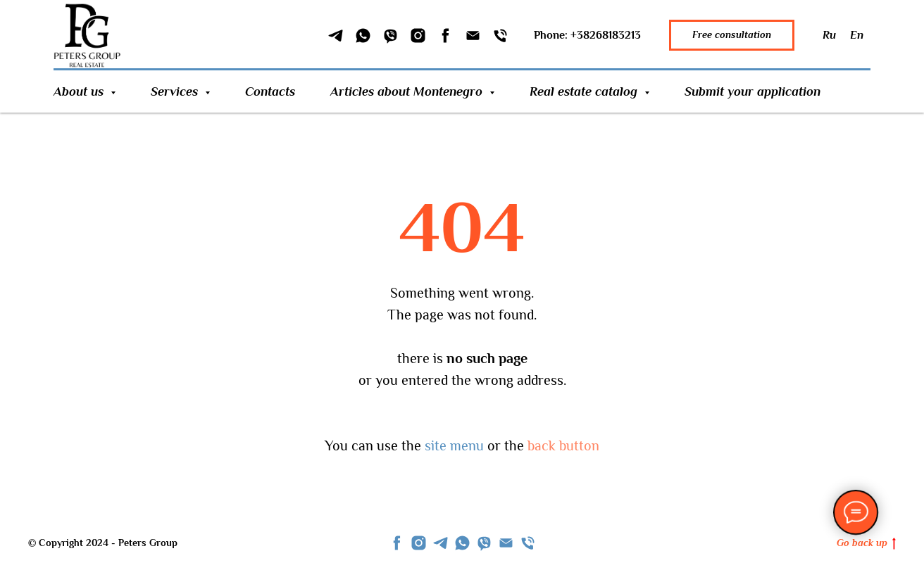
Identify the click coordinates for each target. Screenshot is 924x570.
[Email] (473, 36)
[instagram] (419, 543)
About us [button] (80, 91)
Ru (829, 35)
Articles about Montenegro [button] (408, 91)
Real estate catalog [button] (585, 91)
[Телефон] (528, 543)
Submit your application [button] (753, 91)
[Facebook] (445, 36)
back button (563, 445)
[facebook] (397, 543)
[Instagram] (418, 36)
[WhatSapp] (363, 36)
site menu (454, 445)
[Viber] (391, 36)
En (857, 35)
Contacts (270, 91)
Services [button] (176, 91)
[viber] (484, 543)
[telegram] (441, 543)
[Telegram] (336, 36)
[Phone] (500, 36)
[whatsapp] (462, 543)
